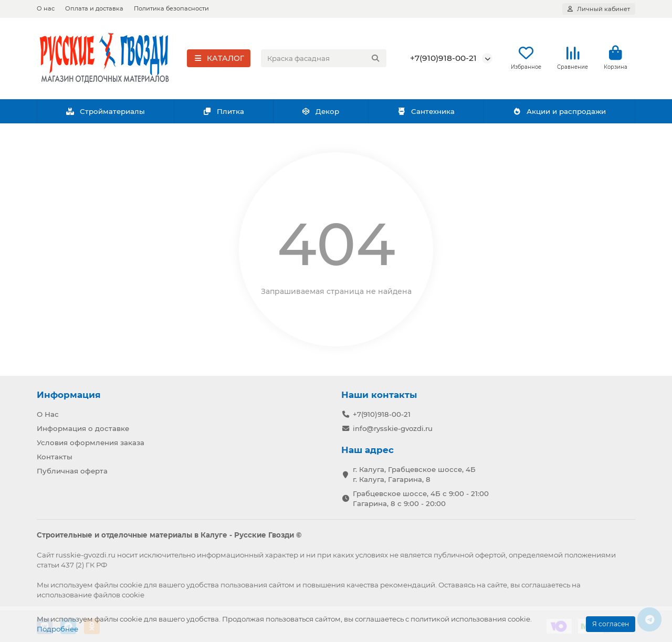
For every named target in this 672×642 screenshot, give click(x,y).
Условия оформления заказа (91, 443)
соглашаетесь (546, 585)
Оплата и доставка (94, 8)
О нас (46, 8)
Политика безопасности (171, 8)
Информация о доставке (83, 428)
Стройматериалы (105, 112)
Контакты (55, 457)
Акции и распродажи (559, 112)
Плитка (223, 112)
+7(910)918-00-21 (443, 59)
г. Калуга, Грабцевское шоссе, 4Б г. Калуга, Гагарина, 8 (414, 474)
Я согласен (611, 624)
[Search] (324, 59)
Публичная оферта (72, 471)
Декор (321, 112)
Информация (69, 395)
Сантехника (426, 112)
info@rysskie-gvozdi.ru (393, 428)
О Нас (48, 414)
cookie (131, 585)
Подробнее (57, 629)
